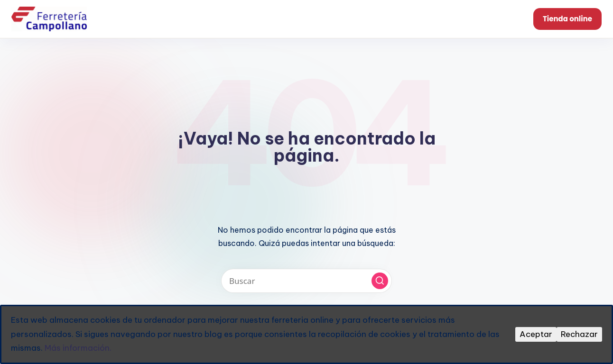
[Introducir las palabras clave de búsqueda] (306, 281)
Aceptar (536, 334)
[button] (380, 281)
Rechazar (579, 334)
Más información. (78, 348)
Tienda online (567, 19)
